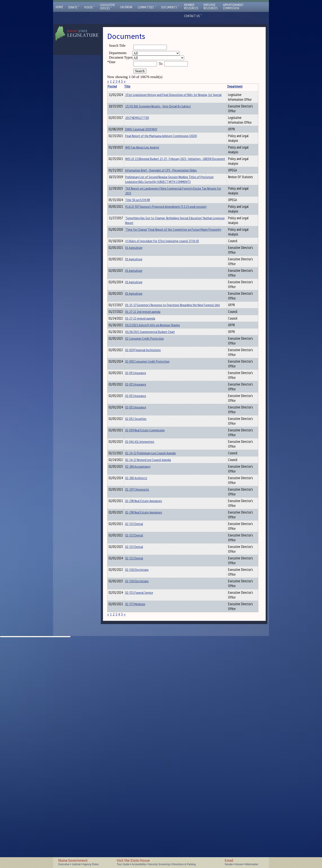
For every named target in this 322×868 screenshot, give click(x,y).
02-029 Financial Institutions (150, 462)
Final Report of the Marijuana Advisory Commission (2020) (150, 153)
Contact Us (193, 16)
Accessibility (139, 864)
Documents (170, 7)
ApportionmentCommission (233, 6)
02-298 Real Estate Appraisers (150, 679)
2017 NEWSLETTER (144, 127)
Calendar (126, 7)
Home (59, 7)
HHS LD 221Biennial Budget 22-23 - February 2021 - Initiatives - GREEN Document (151, 178)
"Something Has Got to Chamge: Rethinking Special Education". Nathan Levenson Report (152, 272)
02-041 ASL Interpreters (146, 592)
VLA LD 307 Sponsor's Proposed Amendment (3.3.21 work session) (151, 255)
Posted (119, 86)
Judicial (76, 864)
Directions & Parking (184, 864)
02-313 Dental (141, 712)
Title (134, 86)
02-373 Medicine (142, 825)
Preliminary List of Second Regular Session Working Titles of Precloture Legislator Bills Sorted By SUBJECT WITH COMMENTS (151, 211)
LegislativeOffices (107, 7)
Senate (74, 7)
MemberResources (191, 6)
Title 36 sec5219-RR (144, 243)
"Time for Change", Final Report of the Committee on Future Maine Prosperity (151, 288)
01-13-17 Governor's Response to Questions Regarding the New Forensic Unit (152, 397)
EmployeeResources (211, 6)
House (90, 7)
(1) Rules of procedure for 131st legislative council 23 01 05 (152, 302)
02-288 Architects (143, 647)
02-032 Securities (143, 559)
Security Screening (159, 864)
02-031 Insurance (142, 494)
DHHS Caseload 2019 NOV (148, 143)
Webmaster (252, 864)
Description (203, 86)
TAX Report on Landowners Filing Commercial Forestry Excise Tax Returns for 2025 (152, 232)
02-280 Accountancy (144, 631)
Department (182, 86)
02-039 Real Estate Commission (152, 575)
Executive (64, 864)
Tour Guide (123, 864)
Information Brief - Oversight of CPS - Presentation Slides (152, 192)
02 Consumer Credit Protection (151, 446)
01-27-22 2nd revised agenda (149, 408)
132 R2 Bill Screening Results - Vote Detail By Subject (150, 113)
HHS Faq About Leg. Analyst (149, 162)
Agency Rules (91, 864)
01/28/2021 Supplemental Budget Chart (148, 437)
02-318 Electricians (144, 777)
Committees (147, 7)
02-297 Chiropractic (144, 663)
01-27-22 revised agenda (147, 415)
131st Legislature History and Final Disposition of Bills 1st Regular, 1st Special (150, 99)
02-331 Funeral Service (146, 809)
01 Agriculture (140, 311)
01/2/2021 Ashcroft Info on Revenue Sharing (149, 425)
